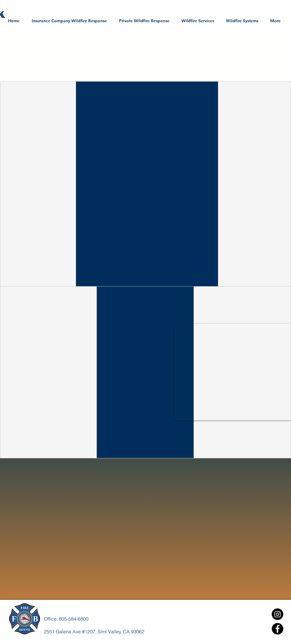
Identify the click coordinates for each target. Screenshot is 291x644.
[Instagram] (277, 614)
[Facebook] (277, 629)
